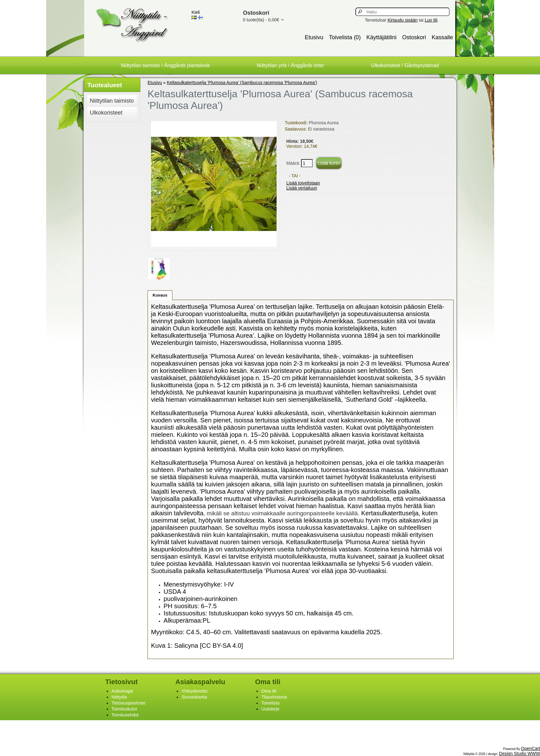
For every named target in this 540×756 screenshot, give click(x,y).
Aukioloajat (122, 691)
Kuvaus (160, 295)
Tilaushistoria (274, 697)
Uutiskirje (270, 709)
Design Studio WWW (519, 753)
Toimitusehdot (125, 715)
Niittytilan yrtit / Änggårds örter (290, 65)
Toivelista (270, 703)
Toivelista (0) (345, 37)
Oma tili (269, 691)
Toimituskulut (124, 709)
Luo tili (431, 20)
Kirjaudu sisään (402, 20)
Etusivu (314, 37)
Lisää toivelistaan (303, 183)
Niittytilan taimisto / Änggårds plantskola (165, 65)
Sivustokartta (194, 697)
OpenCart (530, 748)
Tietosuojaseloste (128, 703)
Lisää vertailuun (302, 188)
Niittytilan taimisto (112, 101)
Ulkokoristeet (106, 113)
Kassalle (442, 37)
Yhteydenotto (194, 691)
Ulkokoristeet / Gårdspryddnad (405, 65)
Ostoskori (414, 37)
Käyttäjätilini (381, 37)
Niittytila (119, 697)
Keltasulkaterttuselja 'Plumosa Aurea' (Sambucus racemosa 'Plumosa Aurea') (242, 83)
